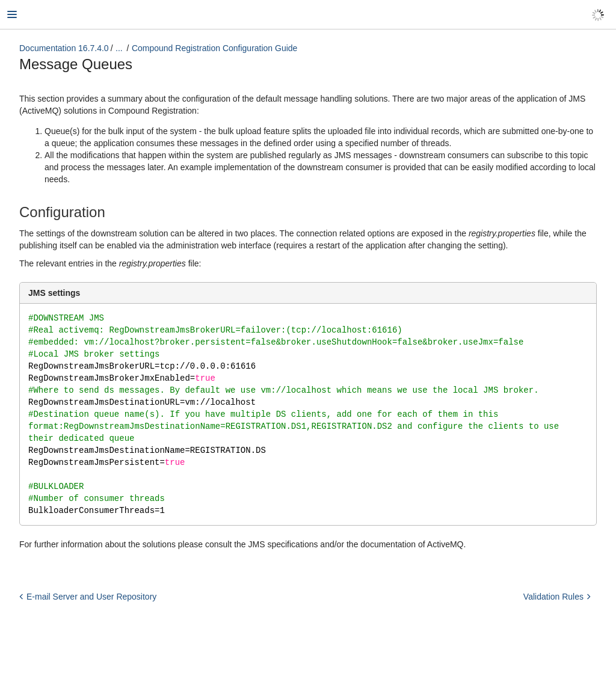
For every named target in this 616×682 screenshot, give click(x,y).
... (119, 48)
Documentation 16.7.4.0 (64, 48)
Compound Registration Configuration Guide (215, 48)
